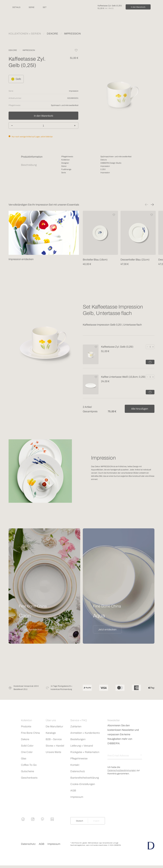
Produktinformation (32, 157)
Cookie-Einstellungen (83, 784)
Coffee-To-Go (29, 765)
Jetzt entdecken (33, 629)
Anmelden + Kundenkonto (85, 733)
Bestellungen (78, 739)
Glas (24, 758)
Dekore (25, 739)
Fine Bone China (30, 733)
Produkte (26, 726)
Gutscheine (28, 771)
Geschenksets (29, 778)
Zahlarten (76, 726)
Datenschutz (78, 771)
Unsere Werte (53, 752)
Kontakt (75, 765)
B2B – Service (54, 739)
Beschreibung (29, 165)
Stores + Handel (55, 746)
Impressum (77, 797)
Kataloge (51, 733)
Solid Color (27, 746)
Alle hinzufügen (140, 409)
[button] (146, 205)
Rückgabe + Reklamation (85, 752)
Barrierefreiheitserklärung (85, 778)
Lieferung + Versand (82, 746)
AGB (73, 790)
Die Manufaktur (54, 726)
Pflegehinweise (79, 758)
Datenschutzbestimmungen (122, 770)
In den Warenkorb (138, 7)
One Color (27, 752)
